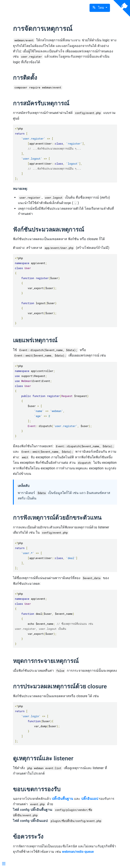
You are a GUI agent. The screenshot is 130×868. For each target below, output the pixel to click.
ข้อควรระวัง (28, 837)
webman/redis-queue (78, 852)
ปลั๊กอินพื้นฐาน (62, 799)
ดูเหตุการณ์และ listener (43, 758)
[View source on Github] (122, 8)
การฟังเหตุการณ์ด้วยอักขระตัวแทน (57, 518)
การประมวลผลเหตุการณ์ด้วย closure (60, 686)
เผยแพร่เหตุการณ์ (35, 340)
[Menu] (4, 864)
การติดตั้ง (25, 78)
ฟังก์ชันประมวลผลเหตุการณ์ (49, 230)
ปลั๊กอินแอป (90, 799)
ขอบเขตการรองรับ (37, 789)
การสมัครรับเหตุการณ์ (41, 103)
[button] (100, 8)
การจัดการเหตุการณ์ (43, 29)
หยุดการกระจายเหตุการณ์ (46, 661)
